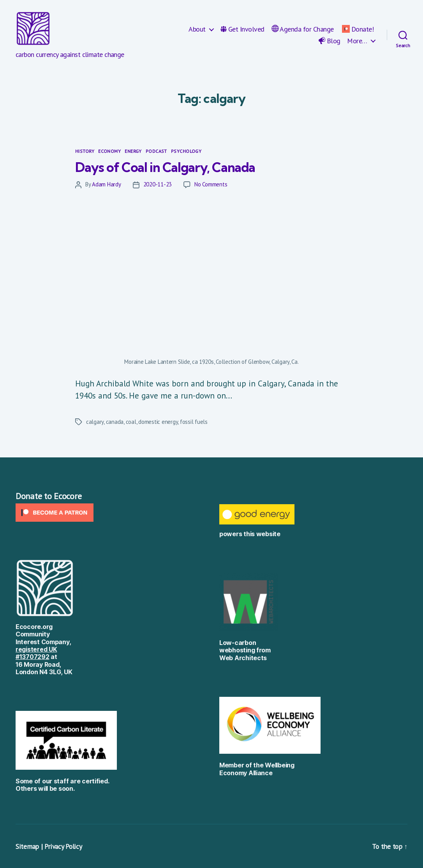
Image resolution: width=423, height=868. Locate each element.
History (85, 151)
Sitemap (27, 846)
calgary (95, 422)
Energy (133, 151)
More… (357, 41)
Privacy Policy (63, 846)
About (197, 29)
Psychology (186, 151)
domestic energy (158, 422)
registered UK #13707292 (36, 653)
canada (115, 422)
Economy (109, 151)
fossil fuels (194, 422)
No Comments (211, 184)
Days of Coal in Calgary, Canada (171, 167)
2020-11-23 (158, 184)
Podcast (156, 151)
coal (131, 422)
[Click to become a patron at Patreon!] (110, 513)
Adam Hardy (106, 184)
